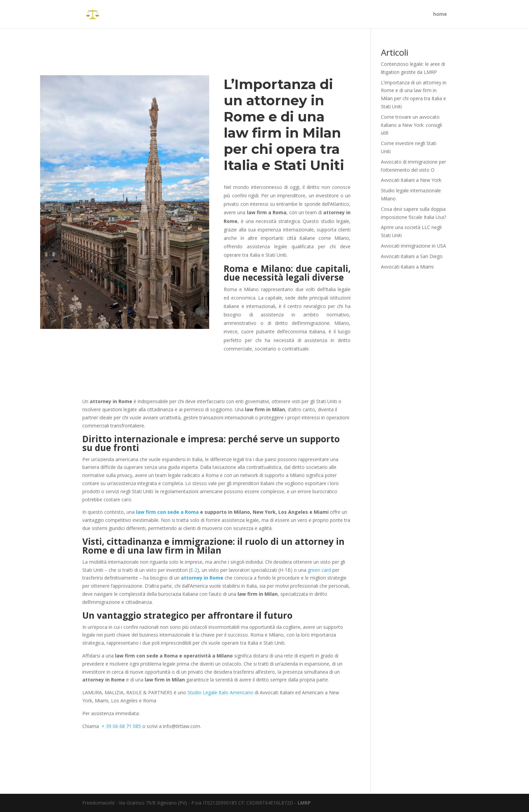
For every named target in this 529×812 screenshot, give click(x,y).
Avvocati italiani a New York (411, 180)
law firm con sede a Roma (167, 512)
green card (319, 570)
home (440, 15)
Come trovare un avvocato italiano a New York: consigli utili (411, 125)
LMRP (304, 803)
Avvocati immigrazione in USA (413, 246)
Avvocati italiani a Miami (407, 267)
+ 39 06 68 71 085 (121, 726)
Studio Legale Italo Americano (220, 692)
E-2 (194, 570)
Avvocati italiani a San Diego (412, 256)
